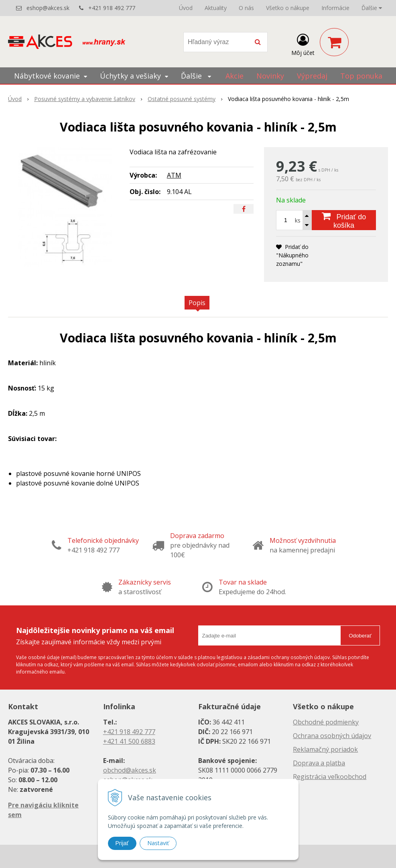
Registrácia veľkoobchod (330, 777)
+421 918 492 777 (112, 8)
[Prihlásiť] (303, 44)
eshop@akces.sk (48, 8)
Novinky (270, 76)
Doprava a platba (319, 763)
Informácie (335, 8)
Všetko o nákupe (288, 8)
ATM (174, 175)
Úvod (186, 8)
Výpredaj (312, 76)
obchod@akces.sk (130, 770)
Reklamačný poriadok (325, 749)
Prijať (122, 843)
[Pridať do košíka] (344, 220)
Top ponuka (361, 76)
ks (298, 220)
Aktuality (216, 8)
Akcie (235, 76)
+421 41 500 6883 (129, 741)
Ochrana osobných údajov (332, 736)
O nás (246, 8)
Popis (197, 303)
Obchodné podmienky (326, 722)
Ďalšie (372, 8)
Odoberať (360, 636)
